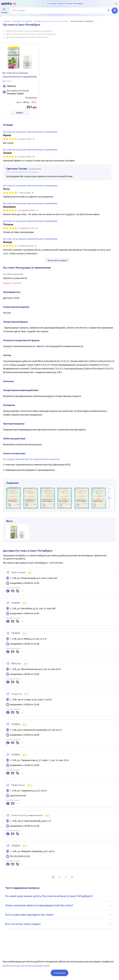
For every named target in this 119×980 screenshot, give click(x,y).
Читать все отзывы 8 (57, 260)
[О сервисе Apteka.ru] (116, 4)
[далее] (109, 498)
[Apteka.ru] (9, 4)
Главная (7, 21)
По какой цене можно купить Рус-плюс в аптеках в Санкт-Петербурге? (59, 896)
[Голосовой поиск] (108, 11)
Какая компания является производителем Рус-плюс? (59, 905)
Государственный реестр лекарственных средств (32, 459)
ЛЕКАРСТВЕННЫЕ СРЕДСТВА (22, 21)
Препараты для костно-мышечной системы (51, 21)
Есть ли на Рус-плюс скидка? (59, 924)
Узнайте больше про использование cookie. (26, 966)
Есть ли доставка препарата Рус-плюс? (59, 915)
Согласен (59, 973)
